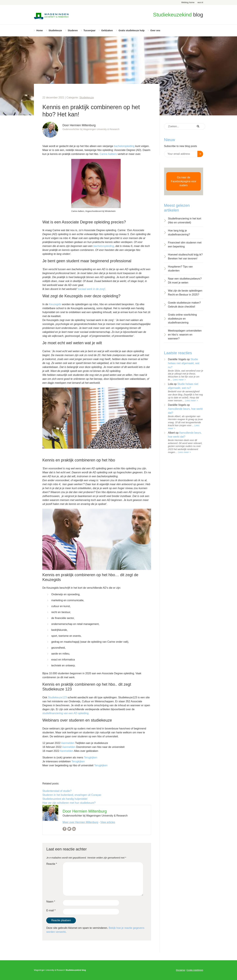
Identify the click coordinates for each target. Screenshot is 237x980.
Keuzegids (55, 304)
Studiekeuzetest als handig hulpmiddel (65, 799)
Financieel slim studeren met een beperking (185, 245)
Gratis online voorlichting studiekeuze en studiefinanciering (182, 319)
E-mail (51, 910)
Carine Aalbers (108, 154)
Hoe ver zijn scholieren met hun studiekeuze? (69, 803)
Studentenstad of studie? (57, 791)
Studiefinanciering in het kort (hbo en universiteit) (185, 221)
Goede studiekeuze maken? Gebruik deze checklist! (184, 305)
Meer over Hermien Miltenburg (80, 822)
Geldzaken (107, 30)
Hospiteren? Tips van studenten (180, 269)
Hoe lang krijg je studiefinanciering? (179, 233)
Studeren (73, 30)
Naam (51, 902)
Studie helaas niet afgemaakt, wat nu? (184, 363)
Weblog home (188, 2)
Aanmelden (68, 743)
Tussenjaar (89, 30)
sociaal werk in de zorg (91, 289)
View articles (108, 822)
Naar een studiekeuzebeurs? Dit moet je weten (185, 281)
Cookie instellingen (195, 970)
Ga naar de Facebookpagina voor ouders (184, 181)
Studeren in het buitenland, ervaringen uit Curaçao (72, 795)
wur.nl (200, 2)
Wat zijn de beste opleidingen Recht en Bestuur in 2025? (185, 293)
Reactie (52, 864)
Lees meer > (179, 380)
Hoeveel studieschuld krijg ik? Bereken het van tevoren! (185, 257)
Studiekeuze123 (57, 697)
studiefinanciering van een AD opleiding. (66, 713)
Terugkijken (91, 758)
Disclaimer (181, 970)
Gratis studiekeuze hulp (132, 30)
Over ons (155, 30)
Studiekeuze (55, 30)
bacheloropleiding (124, 146)
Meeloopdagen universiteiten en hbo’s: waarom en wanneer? (185, 335)
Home (40, 30)
